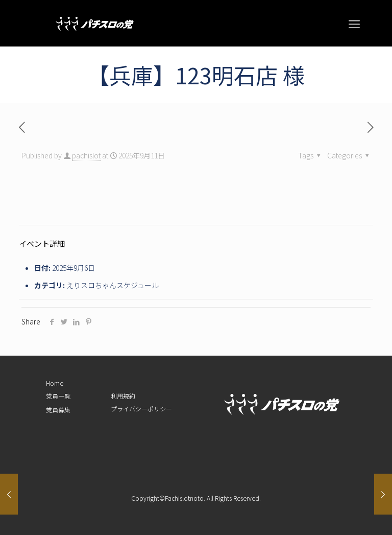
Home (55, 383)
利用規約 (123, 396)
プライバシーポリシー (141, 409)
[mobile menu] (354, 23)
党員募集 (58, 410)
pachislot (86, 155)
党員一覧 (58, 396)
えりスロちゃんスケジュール (113, 285)
